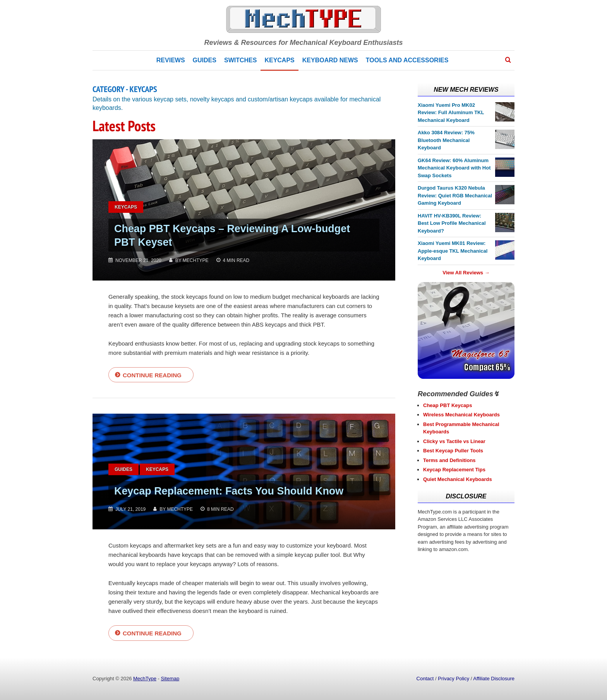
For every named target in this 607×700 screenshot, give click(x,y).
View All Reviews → (466, 273)
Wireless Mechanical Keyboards (461, 415)
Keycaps (279, 60)
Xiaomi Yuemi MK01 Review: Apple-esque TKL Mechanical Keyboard (453, 251)
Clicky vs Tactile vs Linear (454, 441)
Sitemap (170, 679)
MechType (145, 679)
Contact (425, 679)
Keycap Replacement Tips (454, 470)
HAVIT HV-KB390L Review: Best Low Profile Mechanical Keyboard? (452, 223)
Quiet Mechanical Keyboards (458, 479)
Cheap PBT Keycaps (448, 405)
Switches (240, 60)
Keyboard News (330, 60)
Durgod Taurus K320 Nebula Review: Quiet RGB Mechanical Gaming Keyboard (455, 195)
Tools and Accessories (407, 60)
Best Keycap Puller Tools (453, 451)
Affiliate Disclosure (494, 679)
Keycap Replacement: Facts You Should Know (242, 491)
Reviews (171, 60)
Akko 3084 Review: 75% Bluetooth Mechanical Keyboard (446, 140)
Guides (205, 60)
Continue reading (152, 375)
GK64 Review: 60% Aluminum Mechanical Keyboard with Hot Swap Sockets (454, 168)
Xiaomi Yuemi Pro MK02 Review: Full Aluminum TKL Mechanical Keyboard (451, 113)
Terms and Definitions (449, 460)
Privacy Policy (454, 679)
